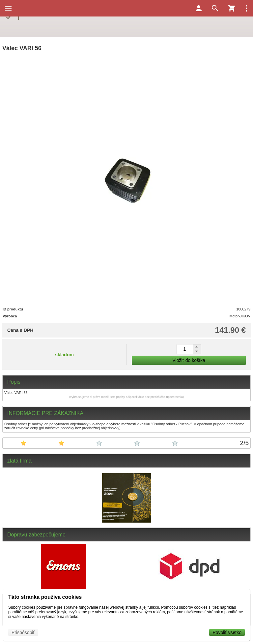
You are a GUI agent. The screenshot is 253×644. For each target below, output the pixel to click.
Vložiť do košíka (189, 360)
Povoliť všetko (227, 632)
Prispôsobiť (23, 632)
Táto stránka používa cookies (45, 597)
